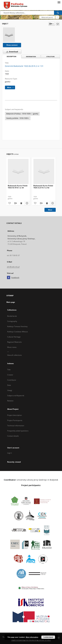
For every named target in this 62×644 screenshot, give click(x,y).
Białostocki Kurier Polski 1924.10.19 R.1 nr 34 (18, 187)
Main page (11, 302)
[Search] (58, 13)
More (50, 210)
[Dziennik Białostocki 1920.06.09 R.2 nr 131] (9, 35)
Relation (10, 401)
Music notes (12, 347)
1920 (7, 74)
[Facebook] (9, 278)
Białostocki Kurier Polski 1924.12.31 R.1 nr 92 (43, 187)
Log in (10, 453)
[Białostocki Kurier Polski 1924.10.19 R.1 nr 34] (18, 172)
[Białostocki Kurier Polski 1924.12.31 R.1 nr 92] (44, 172)
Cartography (12, 321)
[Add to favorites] (58, 24)
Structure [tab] (51, 57)
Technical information (16, 426)
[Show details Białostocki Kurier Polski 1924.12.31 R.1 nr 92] (52, 203)
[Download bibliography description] (15, 203)
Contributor (12, 380)
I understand (48, 637)
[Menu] (59, 2)
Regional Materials (15, 342)
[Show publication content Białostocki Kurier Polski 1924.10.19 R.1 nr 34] (21, 203)
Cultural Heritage (14, 337)
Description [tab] (11, 57)
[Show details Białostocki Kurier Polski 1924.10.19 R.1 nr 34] (27, 203)
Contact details (13, 436)
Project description (15, 415)
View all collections (15, 355)
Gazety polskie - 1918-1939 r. (18, 118)
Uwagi (10, 390)
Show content (12, 45)
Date (9, 385)
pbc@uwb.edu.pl (13, 267)
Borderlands (12, 316)
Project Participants (15, 420)
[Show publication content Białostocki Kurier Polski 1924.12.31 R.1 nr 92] (47, 203)
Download (11, 52)
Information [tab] (31, 57)
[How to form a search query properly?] (57, 17)
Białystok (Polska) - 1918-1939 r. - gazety (22, 114)
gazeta (8, 82)
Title (9, 370)
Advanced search (47, 17)
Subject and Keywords (16, 396)
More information (32, 637)
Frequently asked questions (18, 431)
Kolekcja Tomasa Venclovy (17, 326)
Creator (10, 375)
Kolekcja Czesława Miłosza (18, 332)
